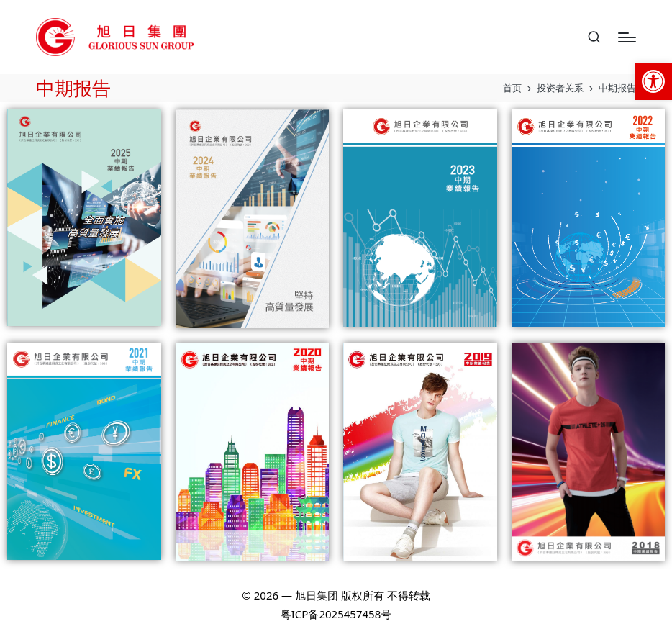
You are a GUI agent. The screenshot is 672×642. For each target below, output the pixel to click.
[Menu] (627, 37)
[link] (653, 81)
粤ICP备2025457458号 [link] (336, 614)
